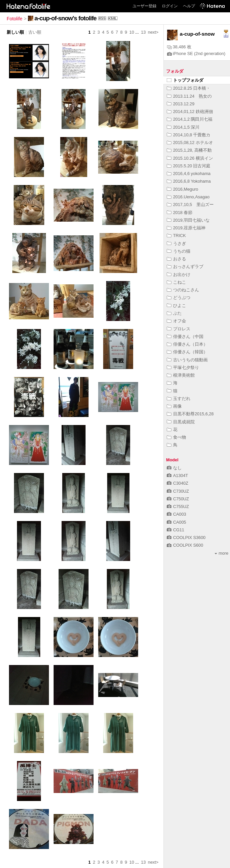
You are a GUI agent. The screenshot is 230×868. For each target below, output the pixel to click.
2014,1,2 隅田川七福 (190, 119)
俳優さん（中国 (185, 336)
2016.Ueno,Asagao (188, 197)
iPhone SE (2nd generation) (196, 53)
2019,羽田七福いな (188, 220)
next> (153, 32)
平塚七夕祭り (183, 367)
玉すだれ (179, 398)
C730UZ (178, 491)
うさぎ (176, 243)
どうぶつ (179, 297)
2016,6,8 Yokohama (189, 181)
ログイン (170, 6)
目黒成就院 (181, 422)
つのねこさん (183, 290)
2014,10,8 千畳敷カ (189, 135)
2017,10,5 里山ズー (190, 204)
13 (143, 32)
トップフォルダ (185, 80)
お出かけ (179, 274)
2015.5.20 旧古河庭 (189, 166)
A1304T (177, 475)
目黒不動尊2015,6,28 (190, 414)
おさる (176, 259)
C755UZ (178, 506)
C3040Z (178, 483)
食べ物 (176, 437)
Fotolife (14, 19)
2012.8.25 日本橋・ (189, 88)
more (222, 553)
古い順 (35, 32)
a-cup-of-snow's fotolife (66, 18)
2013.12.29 (181, 104)
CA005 (176, 522)
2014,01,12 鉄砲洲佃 (190, 111)
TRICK (176, 235)
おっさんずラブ (185, 266)
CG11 (175, 530)
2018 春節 (180, 212)
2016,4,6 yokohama (189, 173)
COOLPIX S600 (185, 545)
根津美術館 (181, 375)
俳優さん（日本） (187, 344)
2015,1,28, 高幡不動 (189, 150)
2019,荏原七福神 (186, 228)
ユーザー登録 (144, 6)
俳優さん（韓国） (187, 352)
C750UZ (178, 499)
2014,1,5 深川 (183, 127)
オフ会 (176, 321)
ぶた (174, 313)
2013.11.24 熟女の (189, 96)
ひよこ (176, 305)
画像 (174, 406)
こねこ (176, 282)
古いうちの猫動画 (187, 360)
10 (132, 32)
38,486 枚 (179, 47)
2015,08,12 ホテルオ (190, 142)
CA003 (176, 514)
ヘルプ (189, 6)
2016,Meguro (182, 189)
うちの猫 (179, 251)
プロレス (179, 329)
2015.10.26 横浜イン (190, 158)
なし (174, 468)
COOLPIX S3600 (186, 537)
